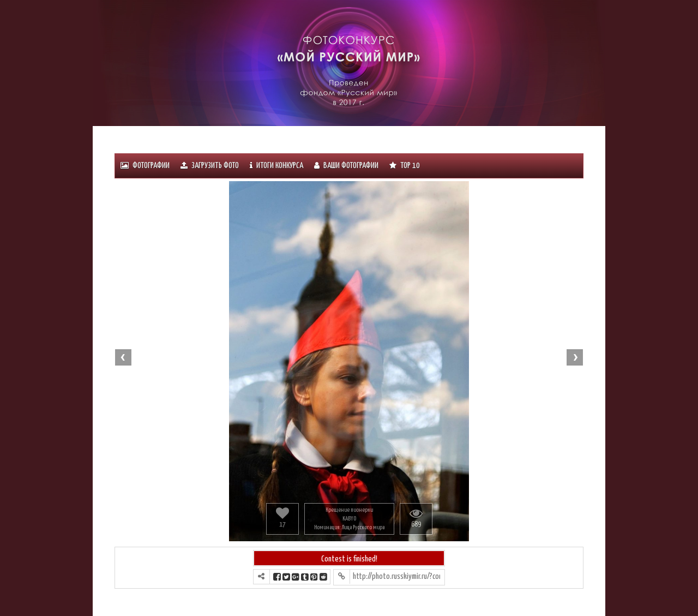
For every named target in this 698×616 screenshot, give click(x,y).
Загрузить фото (210, 166)
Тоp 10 (405, 166)
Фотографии (145, 166)
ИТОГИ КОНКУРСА (276, 166)
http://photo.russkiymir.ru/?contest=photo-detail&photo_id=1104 (396, 576)
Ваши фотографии (346, 166)
